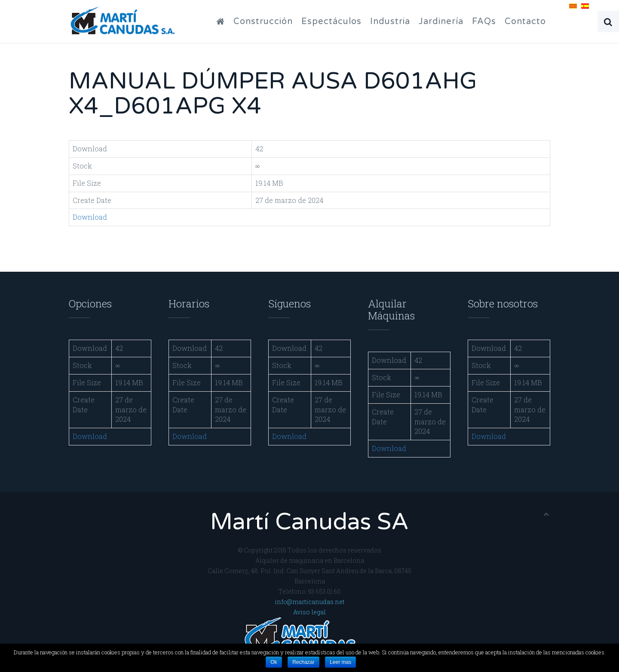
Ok (274, 662)
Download (90, 217)
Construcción (263, 21)
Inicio (227, 21)
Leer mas (340, 662)
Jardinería (441, 21)
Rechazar (303, 662)
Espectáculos (331, 21)
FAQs (484, 21)
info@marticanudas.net (309, 602)
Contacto (525, 21)
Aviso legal (309, 612)
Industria (390, 21)
